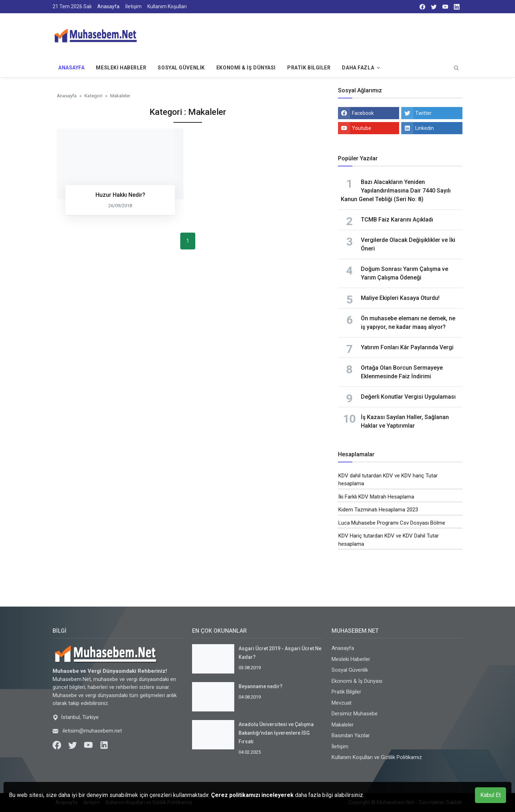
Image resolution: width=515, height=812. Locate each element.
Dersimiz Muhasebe (355, 714)
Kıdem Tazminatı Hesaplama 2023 (378, 510)
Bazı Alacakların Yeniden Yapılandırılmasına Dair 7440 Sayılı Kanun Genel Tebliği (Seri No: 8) (396, 191)
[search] (456, 68)
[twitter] (434, 7)
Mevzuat (342, 703)
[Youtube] (89, 745)
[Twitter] (73, 745)
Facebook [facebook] (363, 113)
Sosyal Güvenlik (181, 68)
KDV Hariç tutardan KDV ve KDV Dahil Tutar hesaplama (389, 540)
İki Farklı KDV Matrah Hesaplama (376, 497)
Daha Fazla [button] (358, 68)
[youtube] (445, 7)
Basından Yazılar (351, 735)
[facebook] (422, 7)
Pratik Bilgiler (309, 68)
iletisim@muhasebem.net (92, 731)
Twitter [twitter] (423, 113)
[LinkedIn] (457, 7)
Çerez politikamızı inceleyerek (253, 795)
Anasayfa (108, 6)
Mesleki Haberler (121, 68)
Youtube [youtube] (362, 128)
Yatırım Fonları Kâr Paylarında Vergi (407, 347)
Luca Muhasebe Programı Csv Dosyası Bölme (392, 523)
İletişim (133, 6)
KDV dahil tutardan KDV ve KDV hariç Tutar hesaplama (388, 480)
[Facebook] (58, 745)
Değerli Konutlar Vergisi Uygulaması (408, 397)
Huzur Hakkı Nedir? (120, 195)
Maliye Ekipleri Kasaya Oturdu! (400, 298)
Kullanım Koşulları (167, 6)
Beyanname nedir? (261, 686)
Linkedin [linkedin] (425, 128)
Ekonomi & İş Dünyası (246, 68)
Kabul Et (491, 795)
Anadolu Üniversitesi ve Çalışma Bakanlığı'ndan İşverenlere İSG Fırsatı (276, 733)
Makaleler (343, 725)
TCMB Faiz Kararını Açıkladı (397, 220)
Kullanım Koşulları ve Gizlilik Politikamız (377, 757)
